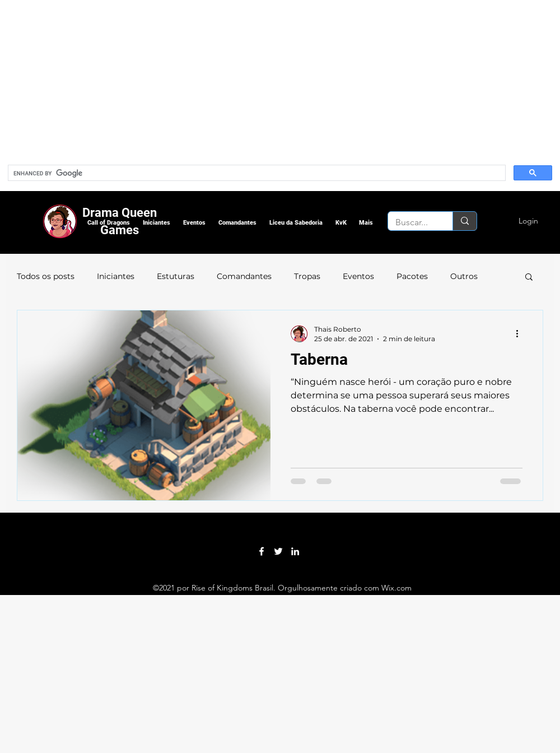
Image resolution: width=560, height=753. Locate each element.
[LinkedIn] (295, 551)
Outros (464, 276)
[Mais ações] (521, 333)
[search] (256, 173)
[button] (108, 223)
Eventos (358, 276)
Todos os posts (46, 276)
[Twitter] (278, 551)
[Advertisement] (242, 78)
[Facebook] (262, 551)
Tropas (307, 276)
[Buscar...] (412, 222)
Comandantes (244, 276)
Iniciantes (116, 276)
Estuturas (176, 276)
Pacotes (412, 276)
